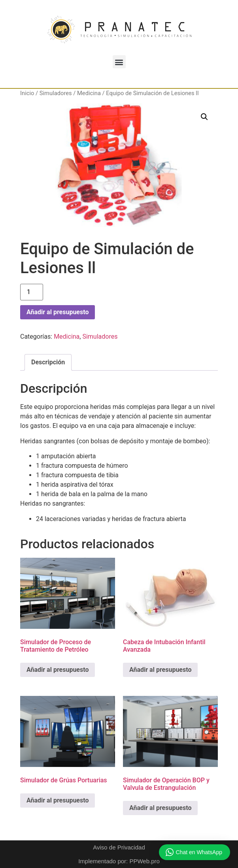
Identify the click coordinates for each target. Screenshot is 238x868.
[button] (119, 62)
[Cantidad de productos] (32, 292)
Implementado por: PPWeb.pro (119, 861)
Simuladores (56, 93)
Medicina (89, 93)
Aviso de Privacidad (119, 847)
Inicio (27, 93)
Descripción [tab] (48, 362)
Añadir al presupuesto (58, 312)
